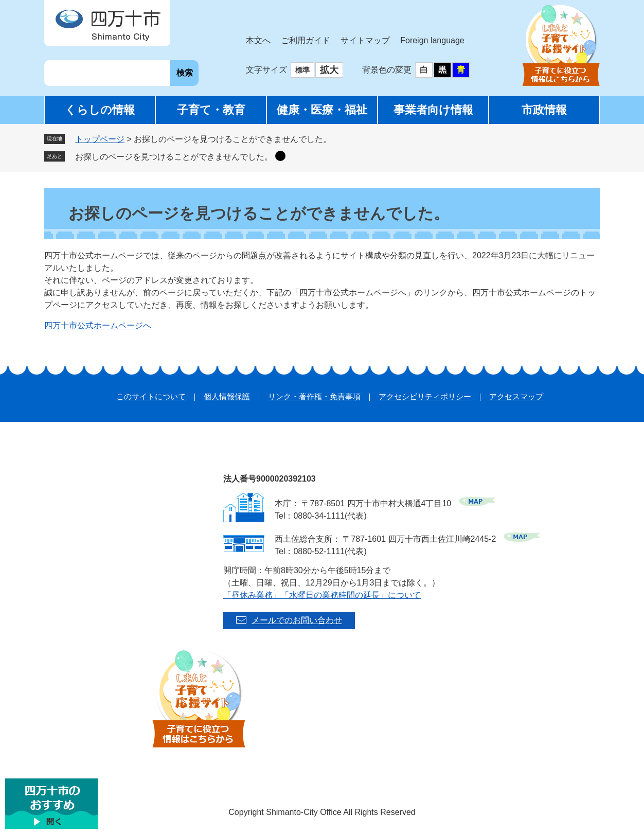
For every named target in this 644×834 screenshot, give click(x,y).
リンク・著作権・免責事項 (314, 396)
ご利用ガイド (306, 40)
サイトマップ (365, 40)
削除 (280, 156)
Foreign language (432, 40)
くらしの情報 (100, 110)
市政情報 (544, 110)
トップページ (100, 139)
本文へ (258, 40)
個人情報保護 (227, 396)
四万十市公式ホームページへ (98, 325)
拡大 (329, 70)
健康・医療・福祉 (322, 110)
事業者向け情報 (433, 110)
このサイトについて (151, 396)
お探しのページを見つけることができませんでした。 (174, 157)
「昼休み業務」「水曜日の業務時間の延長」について (322, 595)
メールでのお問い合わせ (297, 620)
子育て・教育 (211, 110)
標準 (302, 70)
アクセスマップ (516, 396)
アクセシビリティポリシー (425, 396)
